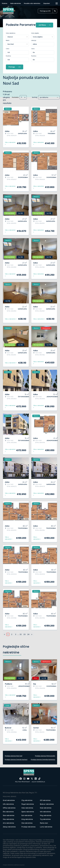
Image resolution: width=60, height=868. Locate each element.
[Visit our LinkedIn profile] (36, 778)
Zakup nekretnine (9, 826)
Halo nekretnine (27, 807)
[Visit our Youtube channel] (28, 778)
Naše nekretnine (16, 3)
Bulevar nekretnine (47, 803)
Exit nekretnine (27, 815)
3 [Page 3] (16, 634)
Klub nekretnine (46, 807)
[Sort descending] (25, 97)
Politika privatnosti (23, 781)
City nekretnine (27, 800)
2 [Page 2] (12, 634)
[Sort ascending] (22, 97)
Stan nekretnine (9, 815)
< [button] (4, 634)
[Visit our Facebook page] (21, 778)
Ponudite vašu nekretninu (32, 3)
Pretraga (15, 66)
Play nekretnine (46, 815)
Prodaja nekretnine (28, 826)
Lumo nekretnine (46, 826)
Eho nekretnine (8, 811)
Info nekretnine (8, 803)
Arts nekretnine (8, 822)
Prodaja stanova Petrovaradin (45, 755)
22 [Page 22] (21, 634)
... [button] (18, 634)
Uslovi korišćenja (38, 781)
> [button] (32, 634)
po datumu (44, 97)
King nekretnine (27, 819)
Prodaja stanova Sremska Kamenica (43, 759)
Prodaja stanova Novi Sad (14, 755)
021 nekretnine (45, 800)
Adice (35, 43)
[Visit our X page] (32, 778)
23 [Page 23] (24, 634)
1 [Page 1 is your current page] (8, 634)
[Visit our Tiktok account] (39, 778)
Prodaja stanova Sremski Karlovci (16, 759)
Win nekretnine (45, 811)
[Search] (55, 11)
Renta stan (44, 822)
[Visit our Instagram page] (24, 778)
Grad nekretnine (9, 800)
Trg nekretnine (45, 819)
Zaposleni (47, 3)
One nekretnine (27, 822)
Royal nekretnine (28, 803)
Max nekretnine (8, 819)
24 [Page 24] (28, 634)
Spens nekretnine (28, 811)
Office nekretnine (9, 807)
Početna (5, 3)
